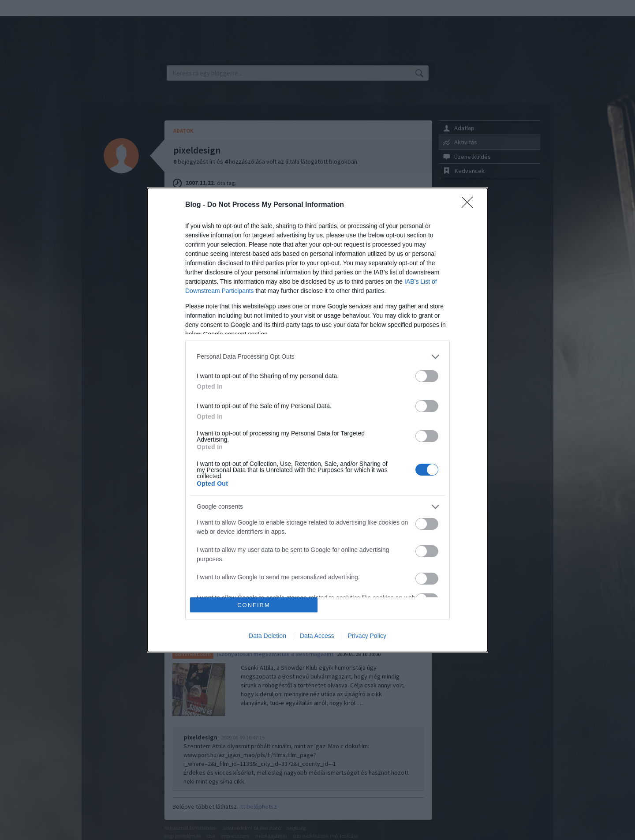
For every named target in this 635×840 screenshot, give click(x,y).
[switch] (427, 376)
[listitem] (317, 357)
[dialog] (317, 420)
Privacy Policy (367, 636)
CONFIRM (254, 605)
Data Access (317, 636)
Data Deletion (267, 636)
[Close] (470, 205)
